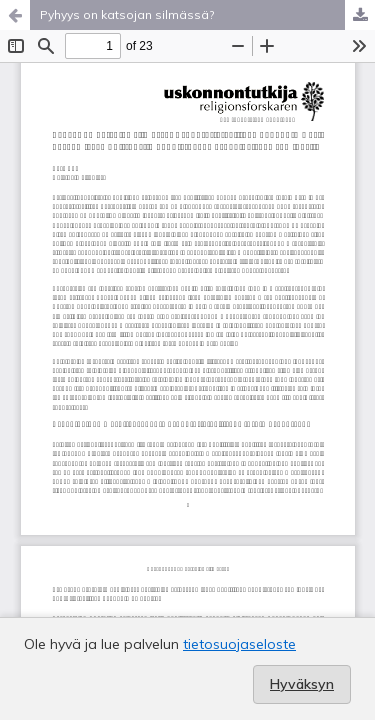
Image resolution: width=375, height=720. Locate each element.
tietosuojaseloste (239, 644)
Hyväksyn (302, 684)
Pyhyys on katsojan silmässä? (127, 14)
